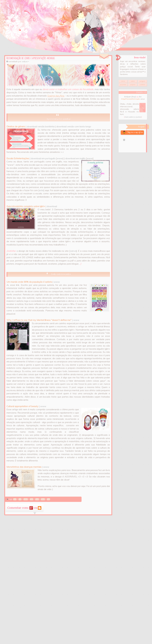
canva (73, 251)
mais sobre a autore (133, 117)
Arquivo (133, 85)
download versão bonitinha (41, 126)
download (52, 206)
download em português (43, 158)
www (60, 158)
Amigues (143, 81)
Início (123, 81)
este (41, 190)
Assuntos (123, 85)
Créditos (142, 85)
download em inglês (75, 158)
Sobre (133, 81)
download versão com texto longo (74, 126)
